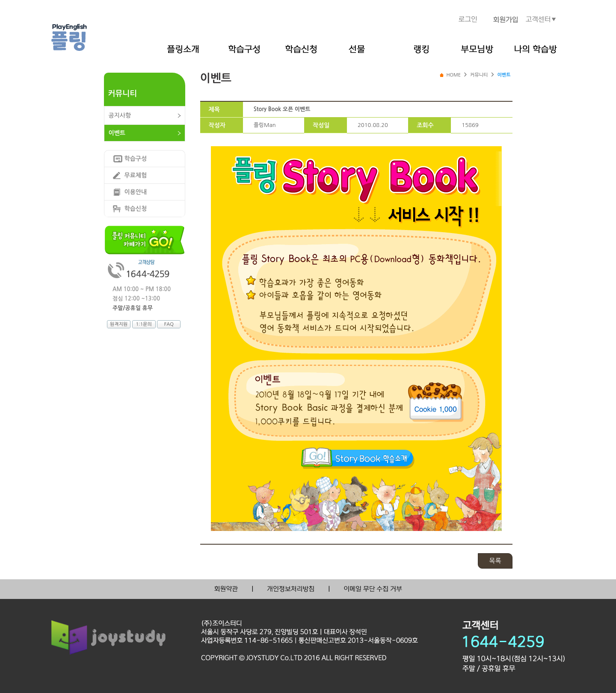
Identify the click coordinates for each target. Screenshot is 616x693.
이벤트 (117, 133)
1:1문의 (144, 324)
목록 (495, 561)
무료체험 (136, 175)
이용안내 (136, 192)
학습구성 (136, 159)
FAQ (169, 324)
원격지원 (119, 324)
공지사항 (120, 115)
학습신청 (136, 209)
